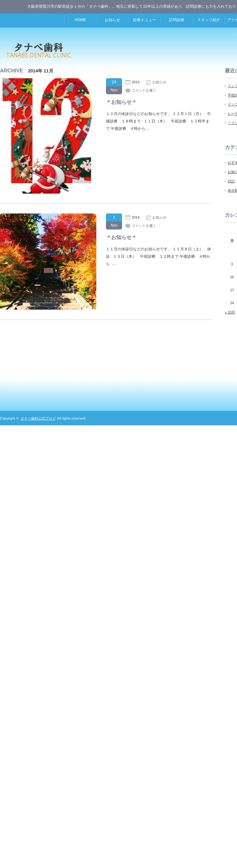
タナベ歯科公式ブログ (38, 418)
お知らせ (112, 20)
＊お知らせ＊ (121, 102)
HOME (80, 20)
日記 (231, 181)
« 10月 (230, 312)
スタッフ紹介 (209, 20)
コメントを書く (144, 90)
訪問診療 (177, 20)
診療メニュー (145, 20)
